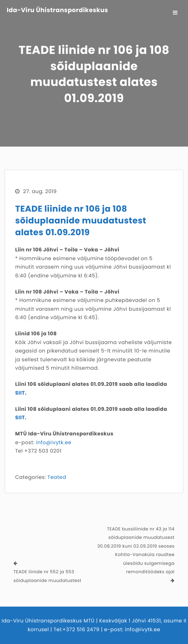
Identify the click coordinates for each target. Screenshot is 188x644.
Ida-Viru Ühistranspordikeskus (57, 10)
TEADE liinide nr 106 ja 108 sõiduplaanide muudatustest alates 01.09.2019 (81, 221)
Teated (57, 477)
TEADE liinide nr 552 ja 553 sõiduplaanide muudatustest (48, 576)
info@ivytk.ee (54, 443)
